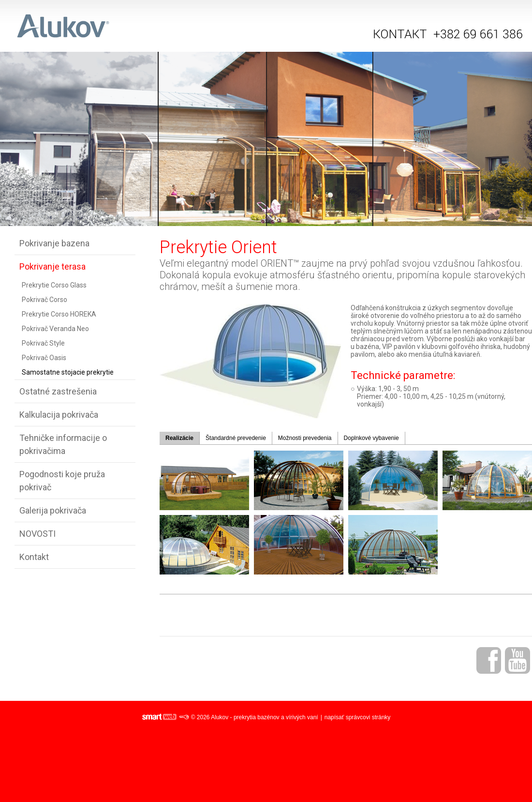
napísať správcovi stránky (358, 717)
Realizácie (179, 438)
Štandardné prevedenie (236, 438)
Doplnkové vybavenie (371, 438)
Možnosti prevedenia (305, 438)
